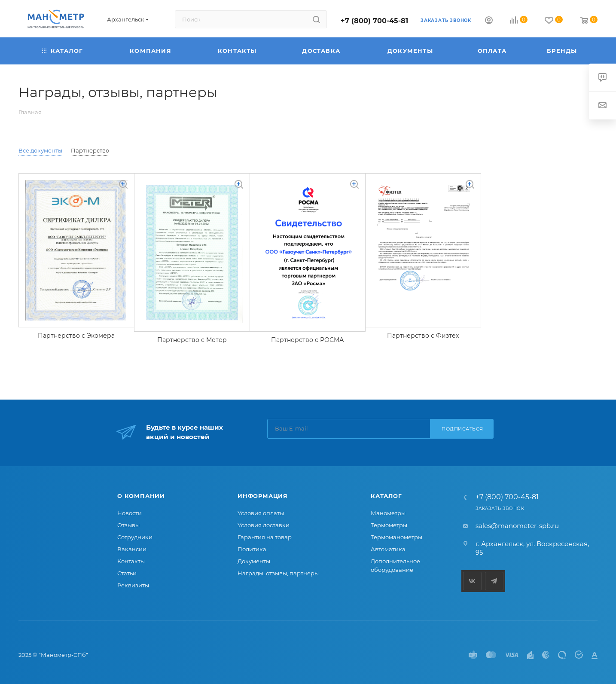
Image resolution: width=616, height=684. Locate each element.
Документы (254, 561)
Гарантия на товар (265, 537)
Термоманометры (396, 537)
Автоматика (388, 549)
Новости (130, 513)
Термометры (389, 525)
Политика (252, 549)
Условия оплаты (261, 513)
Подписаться (462, 429)
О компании (141, 496)
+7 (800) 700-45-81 (374, 21)
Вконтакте (472, 581)
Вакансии (132, 549)
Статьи (127, 573)
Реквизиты (133, 585)
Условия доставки (264, 525)
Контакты (131, 561)
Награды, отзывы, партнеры (278, 573)
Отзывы (128, 525)
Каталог (386, 496)
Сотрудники (135, 537)
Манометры (388, 513)
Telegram (494, 581)
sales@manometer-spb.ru (517, 526)
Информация (263, 496)
